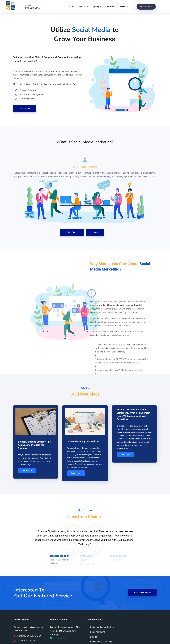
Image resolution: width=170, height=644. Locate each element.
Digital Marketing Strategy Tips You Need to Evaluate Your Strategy (34, 445)
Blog (98, 7)
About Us (111, 7)
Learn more (27, 472)
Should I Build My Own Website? (84, 442)
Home (74, 7)
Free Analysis (147, 7)
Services (86, 7)
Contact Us (124, 7)
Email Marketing (98, 638)
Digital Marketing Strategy (102, 633)
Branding (94, 643)
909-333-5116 (32, 8)
